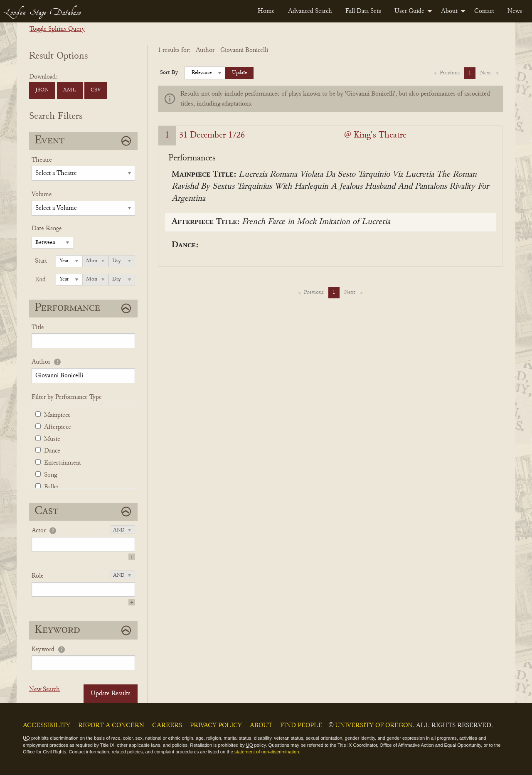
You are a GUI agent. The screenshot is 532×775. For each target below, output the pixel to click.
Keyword (43, 650)
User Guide (409, 11)
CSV (96, 90)
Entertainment (63, 463)
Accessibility (47, 726)
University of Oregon (374, 726)
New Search (44, 689)
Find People (301, 726)
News (515, 11)
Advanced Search (310, 11)
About (449, 11)
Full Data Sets (363, 11)
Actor (39, 531)
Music (52, 439)
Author (41, 362)
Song (50, 475)
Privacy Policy (216, 726)
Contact (484, 11)
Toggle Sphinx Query (57, 29)
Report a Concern (111, 726)
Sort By (169, 73)
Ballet (52, 487)
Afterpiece (58, 427)
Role (38, 576)
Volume (42, 194)
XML (70, 90)
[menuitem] (266, 11)
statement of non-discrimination (267, 752)
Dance (52, 451)
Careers (167, 726)
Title (38, 327)
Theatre (42, 160)
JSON (42, 90)
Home (266, 11)
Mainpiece (57, 415)
